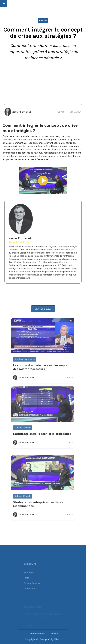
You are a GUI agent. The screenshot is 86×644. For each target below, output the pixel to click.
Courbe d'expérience (25, 370)
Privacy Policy (44, 634)
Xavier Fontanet (26, 112)
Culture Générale (23, 438)
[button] (4, 4)
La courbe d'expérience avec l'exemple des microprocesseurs (40, 378)
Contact (61, 634)
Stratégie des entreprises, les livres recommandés (38, 515)
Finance (43, 21)
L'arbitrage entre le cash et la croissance (42, 444)
